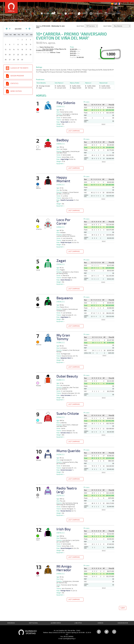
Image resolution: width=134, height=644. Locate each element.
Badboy (63, 140)
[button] (75, 131)
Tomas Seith (64, 122)
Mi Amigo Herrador (64, 568)
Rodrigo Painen (65, 591)
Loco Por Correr (63, 222)
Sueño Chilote (68, 414)
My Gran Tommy (63, 337)
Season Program (17, 76)
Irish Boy (64, 529)
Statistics (14, 83)
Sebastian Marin (66, 358)
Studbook (116, 8)
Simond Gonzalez (66, 470)
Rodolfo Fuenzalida (67, 200)
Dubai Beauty (67, 376)
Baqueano (65, 298)
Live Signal (98, 13)
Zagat (61, 261)
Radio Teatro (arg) (67, 490)
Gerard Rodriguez (66, 548)
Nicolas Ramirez (66, 511)
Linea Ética (78, 623)
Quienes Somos (56, 623)
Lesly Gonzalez (66, 395)
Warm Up (72, 13)
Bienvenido (11, 623)
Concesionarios (123, 623)
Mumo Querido (68, 451)
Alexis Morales (65, 280)
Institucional (33, 623)
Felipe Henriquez (66, 243)
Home (46, 13)
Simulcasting (114, 13)
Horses (84, 13)
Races (60, 13)
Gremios (100, 623)
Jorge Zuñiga (65, 159)
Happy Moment (63, 179)
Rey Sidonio (66, 103)
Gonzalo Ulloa (65, 433)
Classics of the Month (19, 68)
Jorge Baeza (64, 317)
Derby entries (16, 91)
